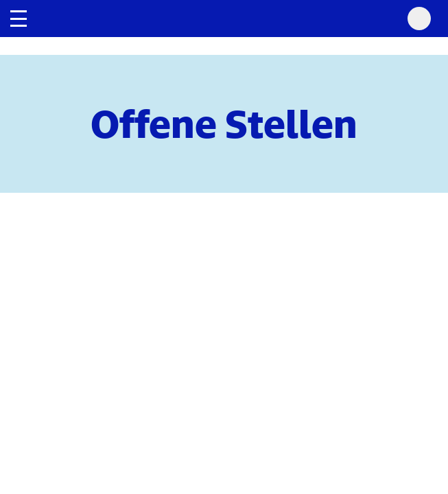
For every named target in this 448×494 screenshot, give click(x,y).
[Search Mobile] (419, 19)
